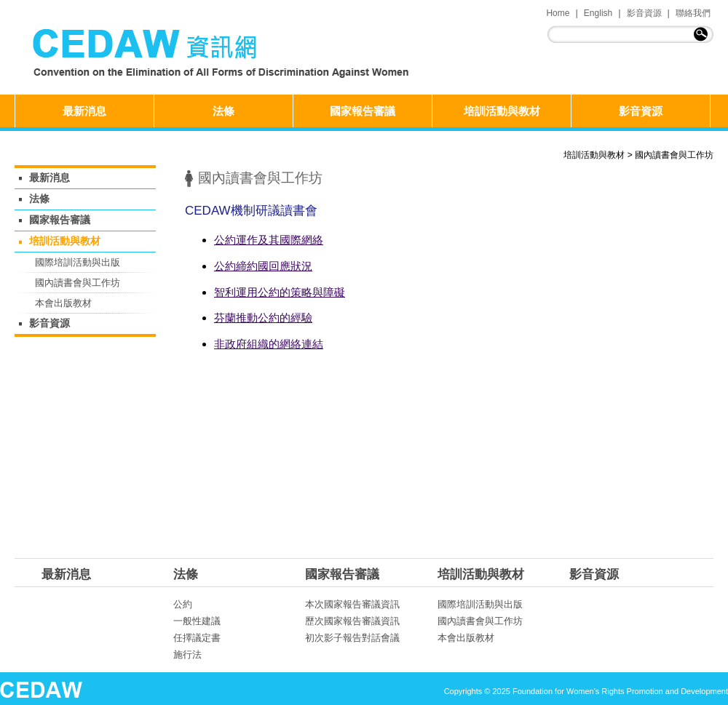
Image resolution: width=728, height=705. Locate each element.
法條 (223, 111)
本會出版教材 (63, 303)
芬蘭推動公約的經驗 (263, 318)
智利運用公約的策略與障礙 (280, 292)
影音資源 (644, 13)
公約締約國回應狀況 (263, 266)
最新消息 (84, 111)
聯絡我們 (693, 13)
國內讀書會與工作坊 (674, 155)
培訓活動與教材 (502, 111)
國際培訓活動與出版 (78, 262)
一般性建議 (197, 621)
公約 (183, 604)
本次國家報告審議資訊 (352, 604)
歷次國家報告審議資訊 (352, 621)
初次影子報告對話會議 (352, 638)
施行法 (187, 654)
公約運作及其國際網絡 (269, 240)
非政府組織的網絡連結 (269, 344)
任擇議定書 (197, 638)
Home (558, 13)
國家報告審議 (363, 111)
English (598, 13)
